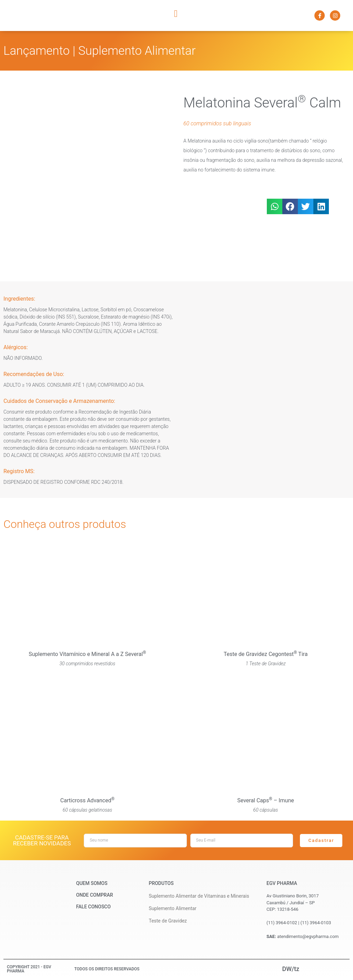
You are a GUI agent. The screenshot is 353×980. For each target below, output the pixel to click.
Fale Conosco (93, 907)
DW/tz (291, 969)
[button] (176, 14)
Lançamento (37, 51)
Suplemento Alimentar (137, 51)
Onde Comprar (95, 895)
